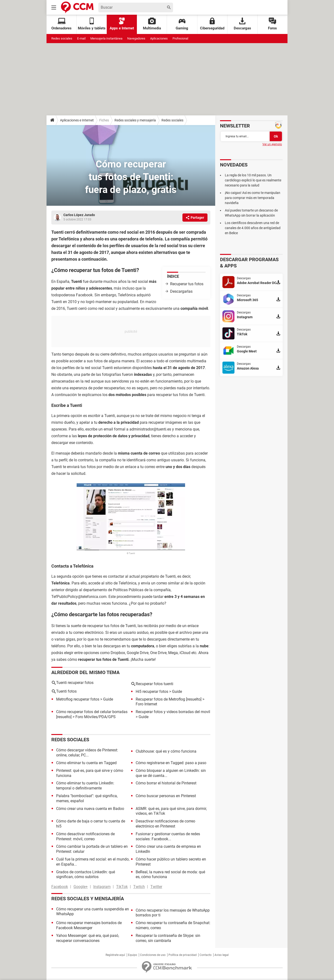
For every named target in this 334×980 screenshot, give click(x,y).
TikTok (122, 887)
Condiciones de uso (153, 955)
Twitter (156, 887)
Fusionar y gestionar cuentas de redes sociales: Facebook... (168, 836)
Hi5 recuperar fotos (152, 692)
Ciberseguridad (212, 24)
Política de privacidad (183, 955)
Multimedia (152, 24)
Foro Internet (146, 704)
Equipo (133, 955)
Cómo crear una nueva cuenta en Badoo (90, 809)
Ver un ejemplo (272, 144)
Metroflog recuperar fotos (78, 699)
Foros (272, 24)
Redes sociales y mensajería (135, 120)
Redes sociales (62, 38)
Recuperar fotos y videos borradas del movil (173, 712)
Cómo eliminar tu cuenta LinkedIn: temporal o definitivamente (85, 786)
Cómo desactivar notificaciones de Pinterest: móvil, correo (85, 836)
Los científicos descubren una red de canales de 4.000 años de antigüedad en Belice (253, 228)
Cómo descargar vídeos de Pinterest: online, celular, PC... (87, 753)
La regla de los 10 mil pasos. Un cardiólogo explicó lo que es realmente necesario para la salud (253, 180)
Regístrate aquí (115, 955)
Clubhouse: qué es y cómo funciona (166, 751)
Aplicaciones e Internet (77, 120)
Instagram (102, 887)
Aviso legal (222, 955)
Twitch (139, 887)
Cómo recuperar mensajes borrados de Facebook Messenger (89, 925)
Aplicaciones (159, 38)
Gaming (182, 24)
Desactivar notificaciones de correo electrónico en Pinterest (165, 824)
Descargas (242, 24)
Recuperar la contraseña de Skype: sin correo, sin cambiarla (168, 938)
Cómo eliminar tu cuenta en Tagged (86, 763)
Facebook (60, 887)
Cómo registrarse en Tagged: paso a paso (171, 763)
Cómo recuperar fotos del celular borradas (92, 712)
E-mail (81, 38)
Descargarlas (181, 291)
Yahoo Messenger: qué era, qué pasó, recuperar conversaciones (88, 938)
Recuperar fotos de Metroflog (160, 699)
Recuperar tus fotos (187, 284)
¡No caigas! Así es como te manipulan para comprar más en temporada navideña (253, 198)
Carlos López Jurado (79, 215)
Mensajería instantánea (106, 38)
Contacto (206, 955)
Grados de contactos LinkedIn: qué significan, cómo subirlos (86, 874)
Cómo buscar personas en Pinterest (166, 796)
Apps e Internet (122, 24)
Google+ (81, 887)
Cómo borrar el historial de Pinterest (166, 783)
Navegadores (136, 38)
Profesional (180, 38)
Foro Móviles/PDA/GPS (96, 717)
